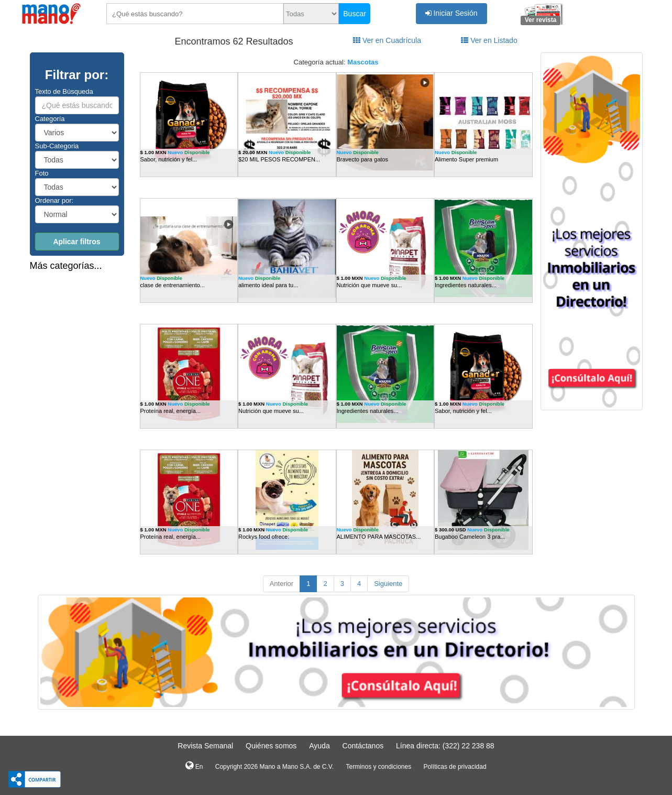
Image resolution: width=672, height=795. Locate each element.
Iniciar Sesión (451, 13)
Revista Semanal (205, 746)
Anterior (282, 584)
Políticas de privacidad (455, 767)
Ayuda (319, 746)
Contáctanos (363, 746)
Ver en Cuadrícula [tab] (387, 40)
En (194, 766)
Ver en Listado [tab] (489, 40)
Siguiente (388, 584)
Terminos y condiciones (378, 767)
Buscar (355, 14)
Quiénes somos (271, 746)
